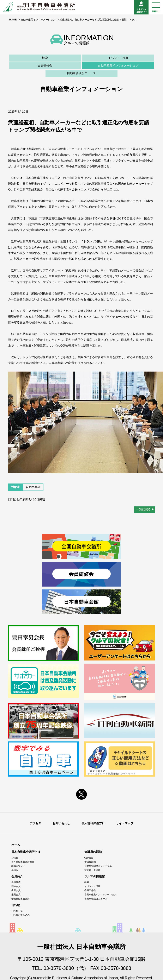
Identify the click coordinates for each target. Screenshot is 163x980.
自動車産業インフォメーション (38, 20)
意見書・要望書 (92, 870)
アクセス (35, 823)
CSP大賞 (89, 858)
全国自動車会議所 (20, 899)
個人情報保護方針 (93, 823)
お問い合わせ (61, 823)
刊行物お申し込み (20, 915)
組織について (18, 866)
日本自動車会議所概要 (23, 862)
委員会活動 (90, 862)
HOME (13, 20)
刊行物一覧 (17, 911)
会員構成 (16, 882)
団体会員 (16, 886)
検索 (45, 58)
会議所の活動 (93, 852)
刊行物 (16, 905)
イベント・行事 (118, 58)
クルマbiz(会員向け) (141, 7)
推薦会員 (16, 894)
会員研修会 (45, 65)
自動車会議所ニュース (81, 73)
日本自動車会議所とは (26, 852)
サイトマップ (125, 823)
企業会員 (16, 890)
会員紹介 (17, 876)
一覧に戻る (144, 509)
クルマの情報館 (95, 876)
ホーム (16, 845)
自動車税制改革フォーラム (98, 866)
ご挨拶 (15, 858)
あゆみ (15, 870)
